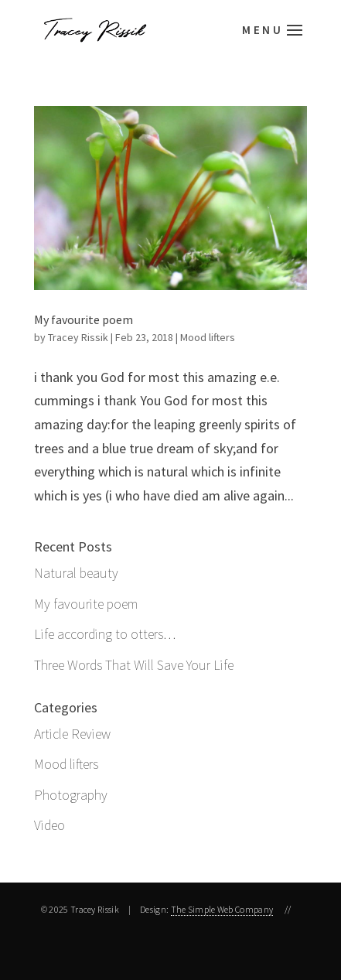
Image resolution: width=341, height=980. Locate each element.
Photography (71, 795)
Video (49, 825)
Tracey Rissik (78, 337)
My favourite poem (84, 319)
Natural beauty (76, 573)
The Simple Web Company (222, 909)
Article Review (72, 734)
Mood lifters (208, 337)
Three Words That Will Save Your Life (134, 665)
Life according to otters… (105, 634)
